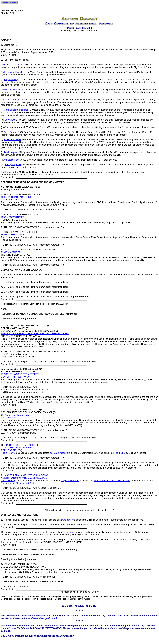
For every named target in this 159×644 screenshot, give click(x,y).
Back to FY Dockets (10, 3)
